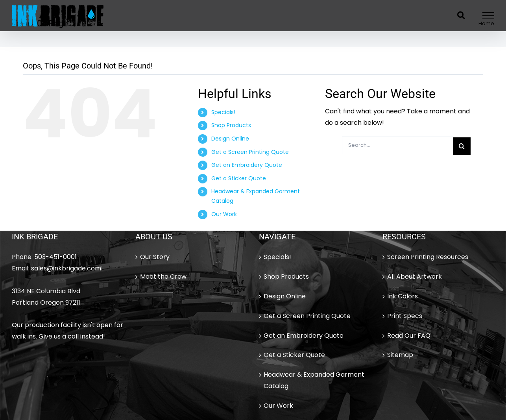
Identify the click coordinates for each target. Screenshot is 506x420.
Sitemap (400, 355)
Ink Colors (403, 296)
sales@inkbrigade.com (66, 268)
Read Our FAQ (409, 336)
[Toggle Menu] (488, 16)
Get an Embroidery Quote (247, 165)
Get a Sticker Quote (239, 178)
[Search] (462, 146)
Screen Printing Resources (428, 257)
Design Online (230, 139)
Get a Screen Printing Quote (250, 152)
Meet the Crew (163, 277)
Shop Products (231, 125)
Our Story (155, 257)
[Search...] (397, 145)
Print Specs (405, 316)
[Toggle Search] (461, 15)
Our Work (224, 214)
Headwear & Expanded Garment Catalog (314, 380)
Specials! (223, 112)
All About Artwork (415, 277)
